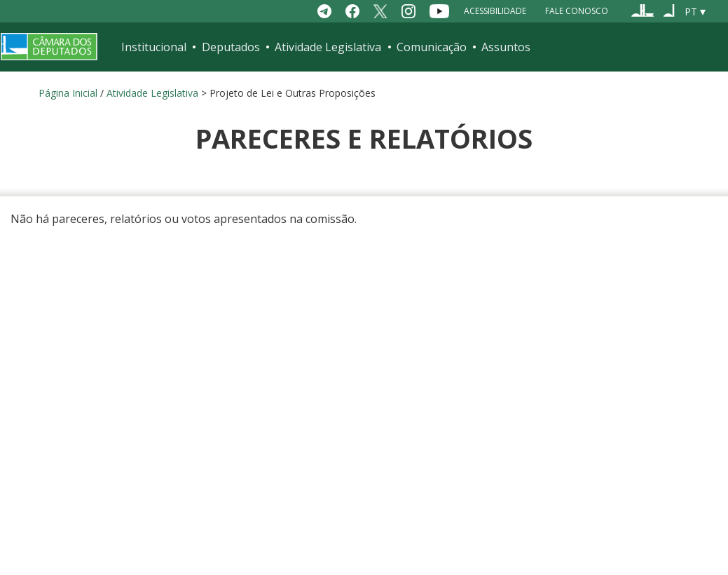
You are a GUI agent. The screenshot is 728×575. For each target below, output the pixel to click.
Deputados (231, 47)
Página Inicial (68, 93)
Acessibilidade (495, 11)
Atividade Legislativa (328, 47)
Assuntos (506, 47)
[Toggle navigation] (708, 47)
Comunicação (432, 47)
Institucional (154, 47)
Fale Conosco (577, 11)
